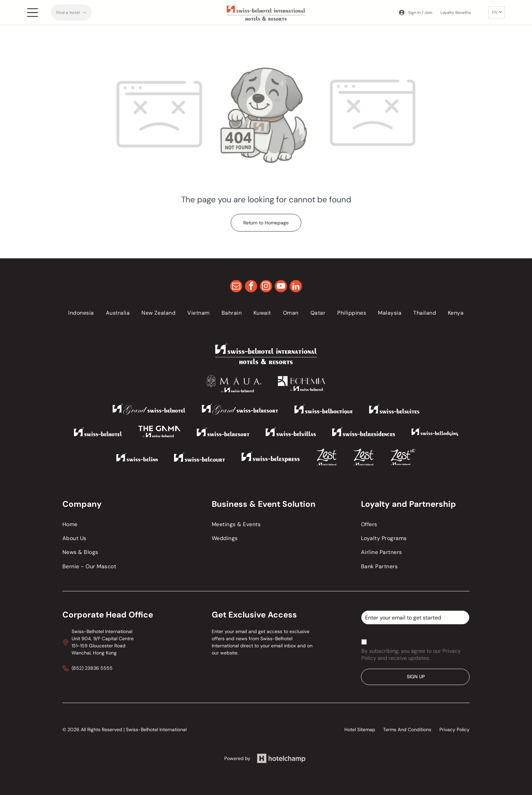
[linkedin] (296, 287)
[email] (236, 287)
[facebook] (251, 287)
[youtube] (281, 287)
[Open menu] (33, 13)
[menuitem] (71, 13)
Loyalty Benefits (456, 13)
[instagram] (266, 287)
